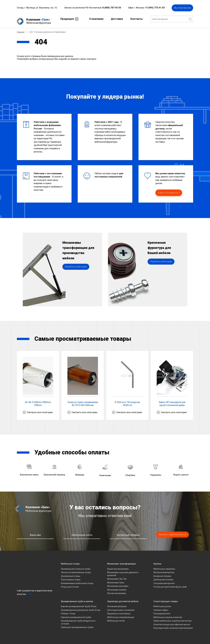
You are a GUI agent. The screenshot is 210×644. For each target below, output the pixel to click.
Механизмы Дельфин (118, 584)
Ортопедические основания (121, 608)
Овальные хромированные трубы (77, 625)
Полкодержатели (162, 611)
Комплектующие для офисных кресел (172, 622)
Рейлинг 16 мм (68, 611)
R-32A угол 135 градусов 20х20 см (127, 401)
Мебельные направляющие (121, 615)
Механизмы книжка (117, 587)
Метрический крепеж (164, 570)
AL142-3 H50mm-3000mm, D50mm (38, 401)
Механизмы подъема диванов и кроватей (123, 571)
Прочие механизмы (117, 591)
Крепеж (157, 561)
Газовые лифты (161, 608)
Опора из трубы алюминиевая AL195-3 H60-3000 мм (83, 401)
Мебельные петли (116, 618)
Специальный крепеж (164, 581)
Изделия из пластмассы (119, 611)
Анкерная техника (162, 574)
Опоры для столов (70, 584)
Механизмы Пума (116, 580)
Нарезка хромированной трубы (76, 615)
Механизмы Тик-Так (117, 576)
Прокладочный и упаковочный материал (173, 625)
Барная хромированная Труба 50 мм (79, 604)
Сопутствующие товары (166, 599)
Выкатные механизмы (118, 566)
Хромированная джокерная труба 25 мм (81, 608)
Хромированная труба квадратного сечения (78, 620)
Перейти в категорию (76, 273)
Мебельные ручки (162, 604)
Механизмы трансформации (121, 561)
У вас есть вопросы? (169, 190)
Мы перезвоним (182, 7)
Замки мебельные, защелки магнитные (173, 618)
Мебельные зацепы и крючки (168, 615)
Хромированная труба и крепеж (77, 599)
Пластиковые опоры (71, 577)
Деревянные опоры (71, 574)
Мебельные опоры (70, 561)
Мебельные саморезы (164, 566)
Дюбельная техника (163, 577)
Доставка (117, 19)
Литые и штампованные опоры (76, 570)
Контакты (136, 19)
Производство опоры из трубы (76, 566)
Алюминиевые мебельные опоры (77, 581)
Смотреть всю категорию (40, 410)
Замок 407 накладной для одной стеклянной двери (172, 401)
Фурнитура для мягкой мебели (123, 599)
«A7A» (30, 592)
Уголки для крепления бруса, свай (170, 584)
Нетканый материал (117, 604)
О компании (96, 19)
